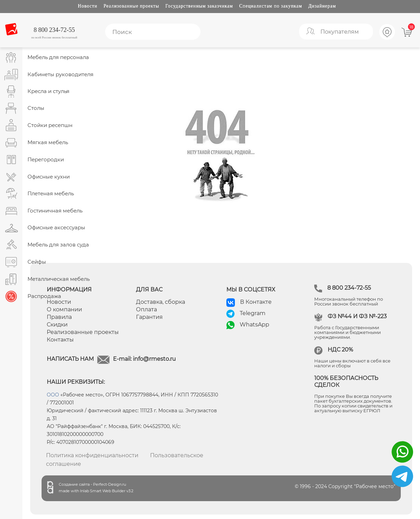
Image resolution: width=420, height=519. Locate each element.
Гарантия (149, 317)
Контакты (60, 340)
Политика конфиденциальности (92, 455)
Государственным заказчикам (199, 6)
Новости (88, 6)
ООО (53, 395)
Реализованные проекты (131, 6)
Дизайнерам (322, 6)
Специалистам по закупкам (271, 6)
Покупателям (340, 32)
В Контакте (256, 302)
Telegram (253, 313)
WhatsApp (254, 325)
